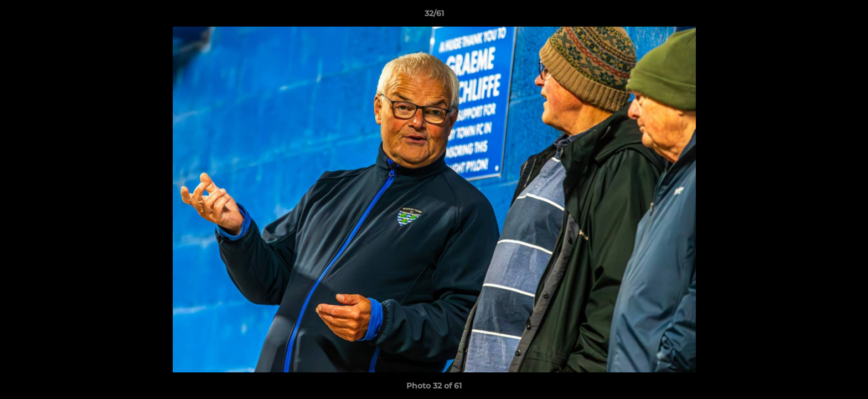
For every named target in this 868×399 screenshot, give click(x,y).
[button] (848, 16)
